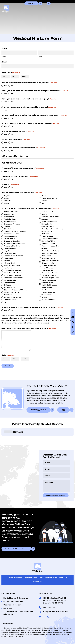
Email (4, 62)
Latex (6, 203)
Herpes (7, 261)
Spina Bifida (47, 287)
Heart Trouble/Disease (13, 256)
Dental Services (15, 568)
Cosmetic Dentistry (13, 595)
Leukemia (8, 268)
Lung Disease (47, 270)
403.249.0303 (50, 598)
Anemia (45, 214)
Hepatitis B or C (48, 258)
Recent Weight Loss (50, 278)
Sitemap (52, 638)
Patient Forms (31, 568)
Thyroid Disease (48, 292)
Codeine (45, 196)
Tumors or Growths (12, 297)
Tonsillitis (8, 295)
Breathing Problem (12, 224)
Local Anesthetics (49, 198)
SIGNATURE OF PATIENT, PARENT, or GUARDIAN (29, 328)
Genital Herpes (10, 248)
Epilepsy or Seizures (50, 239)
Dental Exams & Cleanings (16, 588)
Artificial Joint (10, 219)
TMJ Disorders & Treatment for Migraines (18, 603)
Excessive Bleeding (12, 241)
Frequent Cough (48, 243)
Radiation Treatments (13, 278)
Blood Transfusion (49, 222)
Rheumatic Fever (49, 280)
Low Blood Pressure (12, 270)
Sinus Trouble (10, 287)
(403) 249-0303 (58, 398)
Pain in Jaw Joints (49, 273)
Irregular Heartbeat (12, 265)
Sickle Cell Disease (49, 285)
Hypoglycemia (48, 263)
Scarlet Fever (47, 283)
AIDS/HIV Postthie (12, 212)
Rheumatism (9, 283)
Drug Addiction (10, 236)
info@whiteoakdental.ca (55, 602)
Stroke (44, 290)
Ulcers (44, 297)
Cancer (7, 226)
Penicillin (8, 201)
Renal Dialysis (10, 280)
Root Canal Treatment (14, 592)
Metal (6, 198)
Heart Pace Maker (49, 253)
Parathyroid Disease (13, 275)
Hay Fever (8, 251)
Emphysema (9, 239)
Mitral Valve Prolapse (13, 273)
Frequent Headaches (50, 246)
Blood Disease (10, 222)
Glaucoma (46, 248)
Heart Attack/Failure (50, 251)
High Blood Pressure (50, 261)
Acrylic (44, 201)
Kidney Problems (49, 265)
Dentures (8, 598)
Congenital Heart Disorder (15, 231)
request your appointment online (42, 401)
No (12, 85)
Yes (5, 85)
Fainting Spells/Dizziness (15, 243)
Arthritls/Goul (10, 217)
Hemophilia (46, 256)
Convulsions (47, 231)
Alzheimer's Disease (50, 212)
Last (40, 57)
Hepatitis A (9, 258)
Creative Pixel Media (49, 640)
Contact (37, 572)
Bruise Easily (47, 224)
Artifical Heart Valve (50, 217)
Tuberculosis (47, 295)
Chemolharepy (48, 226)
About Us (63, 568)
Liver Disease (47, 268)
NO (5, 302)
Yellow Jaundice (48, 300)
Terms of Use (40, 638)
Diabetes (45, 234)
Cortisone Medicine (12, 234)
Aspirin (7, 196)
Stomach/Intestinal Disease (16, 290)
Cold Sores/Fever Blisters (52, 229)
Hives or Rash (10, 263)
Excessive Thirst (48, 241)
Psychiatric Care (49, 275)
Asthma (45, 219)
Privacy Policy (25, 638)
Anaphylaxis (9, 214)
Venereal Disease (11, 300)
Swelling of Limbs (11, 292)
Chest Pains (9, 229)
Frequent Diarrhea (12, 246)
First (4, 57)
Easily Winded (47, 236)
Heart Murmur (10, 253)
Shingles (8, 285)
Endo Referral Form (48, 568)
